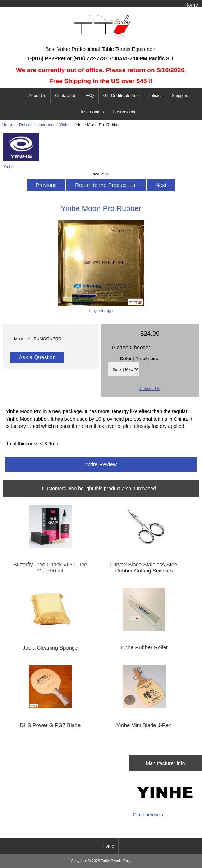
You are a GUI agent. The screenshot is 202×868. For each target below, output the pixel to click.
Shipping (180, 96)
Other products (148, 815)
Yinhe (65, 125)
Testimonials (92, 112)
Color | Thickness (139, 358)
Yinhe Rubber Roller (144, 647)
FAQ (90, 96)
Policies (155, 96)
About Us (37, 96)
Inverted (46, 125)
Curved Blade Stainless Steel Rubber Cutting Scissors (144, 567)
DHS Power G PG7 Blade (50, 725)
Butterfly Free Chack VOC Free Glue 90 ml (50, 567)
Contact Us (66, 96)
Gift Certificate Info (121, 96)
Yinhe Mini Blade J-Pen (144, 725)
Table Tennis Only (116, 861)
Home (191, 5)
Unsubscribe (125, 112)
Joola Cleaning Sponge (50, 648)
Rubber (26, 125)
